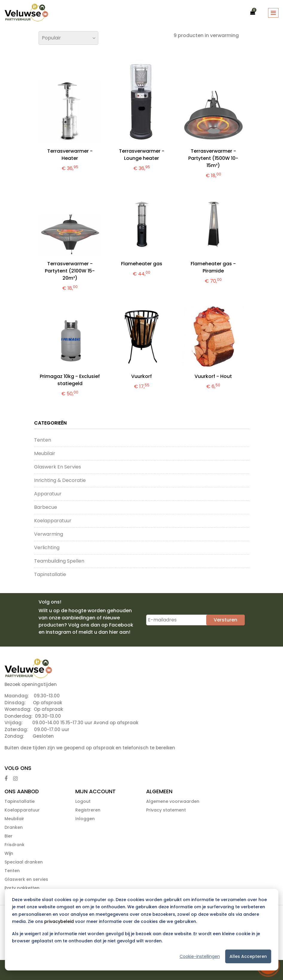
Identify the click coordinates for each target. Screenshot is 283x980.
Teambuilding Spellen (59, 561)
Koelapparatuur (53, 521)
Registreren (88, 810)
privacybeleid (59, 921)
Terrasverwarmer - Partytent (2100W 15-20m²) (70, 271)
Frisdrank (14, 845)
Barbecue (46, 507)
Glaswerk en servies (58, 467)
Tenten (43, 440)
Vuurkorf (141, 376)
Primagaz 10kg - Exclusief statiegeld (70, 380)
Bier (9, 836)
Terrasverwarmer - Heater (70, 155)
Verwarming (49, 534)
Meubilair (45, 453)
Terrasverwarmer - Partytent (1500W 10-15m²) (213, 158)
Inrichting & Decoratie (60, 480)
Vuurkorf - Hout (213, 376)
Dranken (14, 827)
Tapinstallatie (50, 574)
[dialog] (141, 930)
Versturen (225, 620)
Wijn (9, 853)
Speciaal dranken (24, 862)
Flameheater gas (142, 264)
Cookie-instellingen (200, 956)
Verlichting (47, 548)
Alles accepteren (248, 956)
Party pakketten (22, 888)
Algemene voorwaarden (173, 801)
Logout (83, 801)
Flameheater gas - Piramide (213, 267)
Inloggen (85, 819)
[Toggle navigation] (273, 13)
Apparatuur (48, 494)
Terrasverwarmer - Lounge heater (142, 155)
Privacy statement (166, 810)
